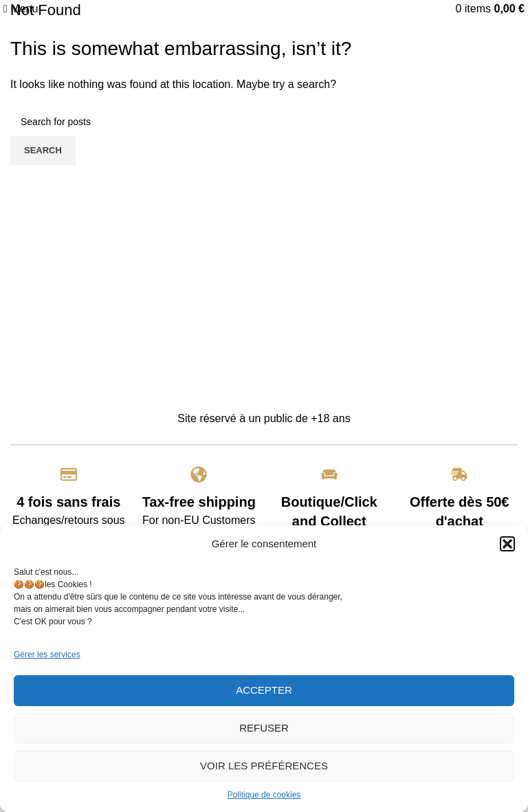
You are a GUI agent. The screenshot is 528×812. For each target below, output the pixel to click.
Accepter (264, 690)
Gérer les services (47, 655)
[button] (507, 544)
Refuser (264, 728)
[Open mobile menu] (21, 9)
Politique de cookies (264, 795)
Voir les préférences (264, 766)
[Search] (264, 122)
